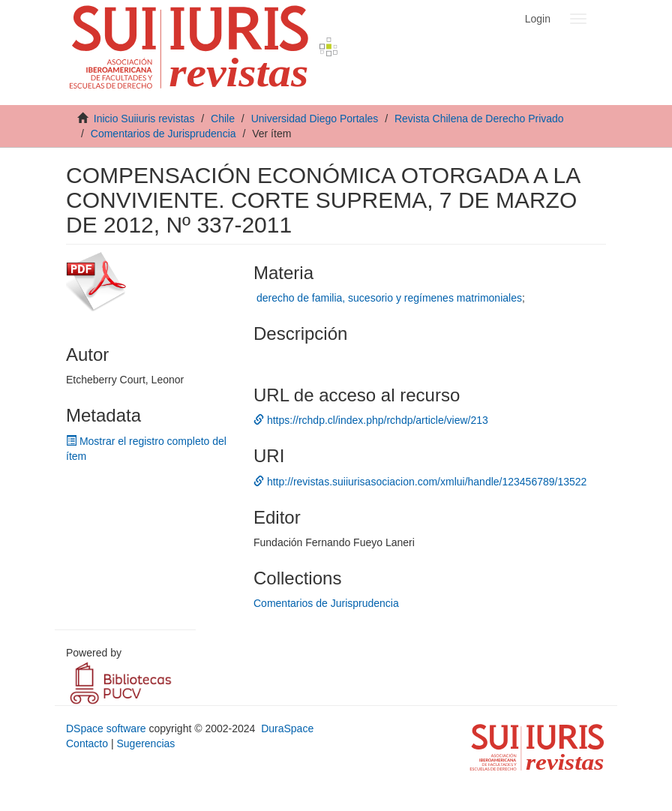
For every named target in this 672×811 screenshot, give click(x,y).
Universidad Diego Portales (315, 119)
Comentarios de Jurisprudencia (163, 134)
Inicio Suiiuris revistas (144, 119)
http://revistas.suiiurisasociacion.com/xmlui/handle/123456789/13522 (420, 482)
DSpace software (106, 728)
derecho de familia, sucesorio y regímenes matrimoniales (389, 298)
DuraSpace (287, 728)
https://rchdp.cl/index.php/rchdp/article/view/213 (371, 420)
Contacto (87, 743)
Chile (223, 119)
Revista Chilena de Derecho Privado (479, 119)
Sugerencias (145, 743)
